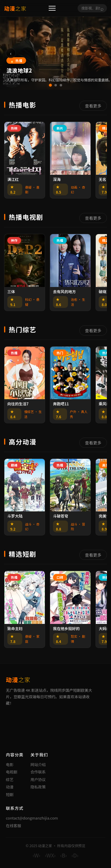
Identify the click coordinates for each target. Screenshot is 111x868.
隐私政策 (38, 787)
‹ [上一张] (11, 53)
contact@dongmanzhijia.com (32, 818)
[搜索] (91, 8)
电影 (10, 764)
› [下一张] (100, 53)
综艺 (10, 779)
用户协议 (38, 779)
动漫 (10, 787)
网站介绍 (38, 764)
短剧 (10, 794)
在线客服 (13, 826)
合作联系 (38, 772)
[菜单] (52, 8)
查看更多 (93, 106)
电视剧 (12, 772)
